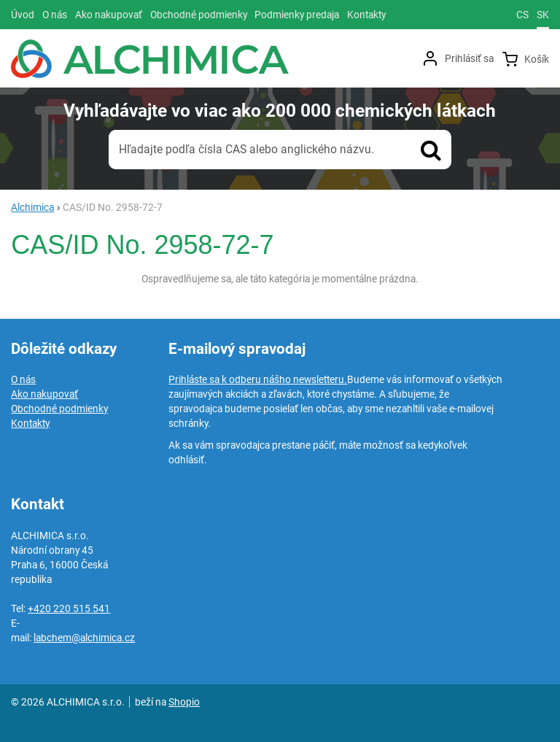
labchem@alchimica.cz (84, 638)
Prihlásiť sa (469, 58)
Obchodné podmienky (59, 409)
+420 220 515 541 (69, 608)
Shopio (184, 702)
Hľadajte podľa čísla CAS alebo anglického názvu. (246, 149)
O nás (23, 379)
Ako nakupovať (44, 394)
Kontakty (30, 423)
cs (522, 15)
